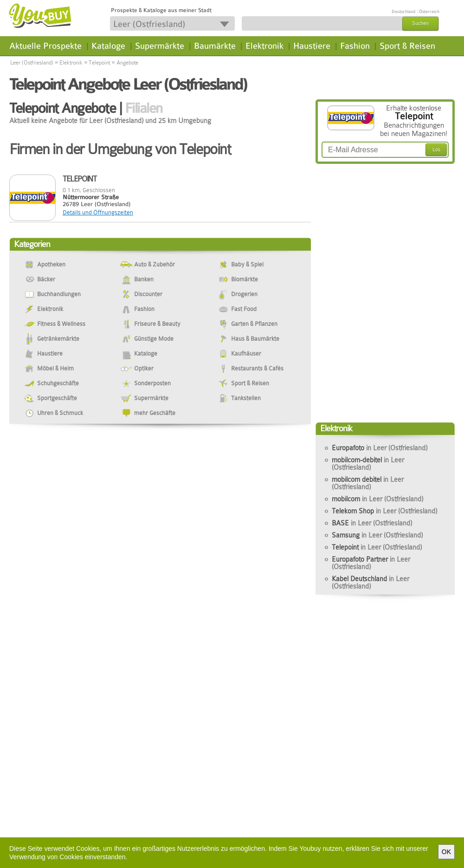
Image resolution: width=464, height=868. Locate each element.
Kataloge (108, 46)
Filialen (144, 108)
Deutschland (403, 12)
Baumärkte (215, 46)
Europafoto (380, 448)
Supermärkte (160, 46)
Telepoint (99, 63)
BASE (372, 523)
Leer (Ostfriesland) (32, 63)
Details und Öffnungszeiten (98, 212)
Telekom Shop (384, 511)
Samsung (377, 535)
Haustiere (312, 46)
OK (446, 852)
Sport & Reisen (407, 46)
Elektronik (264, 46)
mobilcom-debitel (368, 464)
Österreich (429, 12)
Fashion (355, 46)
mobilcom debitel (368, 483)
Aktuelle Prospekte (45, 46)
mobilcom (377, 499)
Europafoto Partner (371, 563)
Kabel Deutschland (371, 583)
